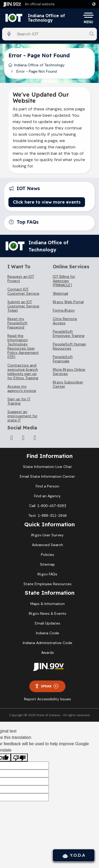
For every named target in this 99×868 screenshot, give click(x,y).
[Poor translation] (19, 757)
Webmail (60, 293)
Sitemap (47, 564)
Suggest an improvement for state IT (22, 416)
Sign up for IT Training (19, 401)
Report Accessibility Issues (48, 699)
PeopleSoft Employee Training (69, 334)
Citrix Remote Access (65, 321)
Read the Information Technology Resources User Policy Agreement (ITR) (23, 346)
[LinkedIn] (23, 438)
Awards (48, 653)
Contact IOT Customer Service (23, 291)
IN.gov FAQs (47, 574)
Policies (48, 555)
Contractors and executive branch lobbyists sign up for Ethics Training (23, 372)
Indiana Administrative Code (48, 643)
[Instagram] (12, 438)
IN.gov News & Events (48, 613)
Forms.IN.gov (64, 310)
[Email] (35, 438)
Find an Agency (47, 496)
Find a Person (47, 486)
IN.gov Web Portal (68, 302)
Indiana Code (48, 633)
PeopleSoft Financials (63, 359)
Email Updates (48, 623)
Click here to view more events (47, 202)
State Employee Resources (48, 584)
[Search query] (50, 34)
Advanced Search (48, 545)
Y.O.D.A (74, 855)
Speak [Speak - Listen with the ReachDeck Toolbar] (46, 686)
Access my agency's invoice (22, 388)
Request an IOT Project (21, 279)
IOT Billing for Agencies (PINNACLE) (64, 281)
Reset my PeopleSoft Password (17, 323)
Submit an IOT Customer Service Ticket (23, 306)
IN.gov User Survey (47, 535)
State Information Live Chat (47, 467)
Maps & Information (48, 604)
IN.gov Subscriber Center (68, 384)
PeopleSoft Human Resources (69, 346)
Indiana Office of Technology (46, 18)
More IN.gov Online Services (69, 372)
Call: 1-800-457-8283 (48, 506)
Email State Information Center (47, 476)
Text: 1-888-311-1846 (47, 515)
